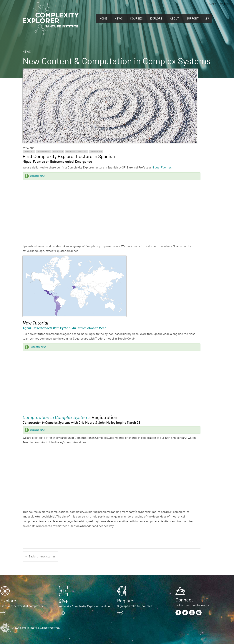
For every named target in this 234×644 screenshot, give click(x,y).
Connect (184, 600)
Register (225, 4)
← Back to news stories (40, 557)
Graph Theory (43, 152)
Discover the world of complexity (22, 606)
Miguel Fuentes (162, 168)
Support (192, 19)
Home (103, 19)
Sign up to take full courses (135, 606)
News (119, 19)
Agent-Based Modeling (77, 152)
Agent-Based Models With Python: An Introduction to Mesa (64, 328)
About (174, 19)
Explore (156, 19)
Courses (136, 19)
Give (63, 601)
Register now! (37, 176)
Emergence (29, 152)
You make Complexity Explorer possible (84, 606)
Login (213, 4)
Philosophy (58, 152)
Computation (96, 152)
